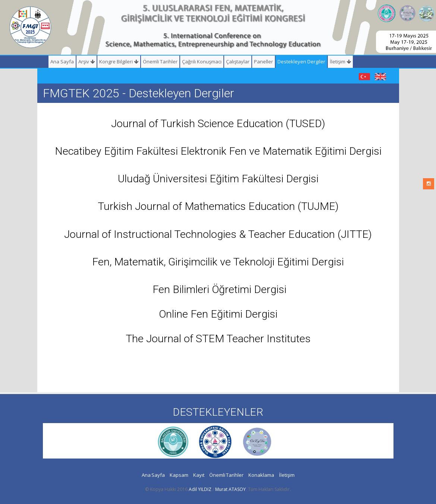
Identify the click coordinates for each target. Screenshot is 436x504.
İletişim (340, 62)
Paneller (264, 62)
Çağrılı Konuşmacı (202, 62)
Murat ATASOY (230, 489)
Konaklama (261, 475)
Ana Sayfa (62, 62)
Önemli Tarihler (160, 62)
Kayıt (199, 475)
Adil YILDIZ (200, 489)
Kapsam (179, 475)
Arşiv (87, 62)
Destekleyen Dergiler (301, 62)
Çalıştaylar (238, 62)
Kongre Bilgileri (119, 62)
